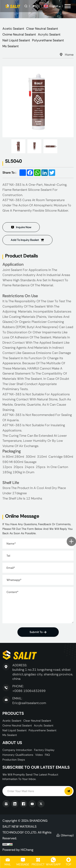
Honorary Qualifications (18, 755)
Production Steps (14, 760)
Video (39, 755)
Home (69, 55)
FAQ (47, 755)
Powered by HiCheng (18, 850)
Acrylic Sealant (49, 34)
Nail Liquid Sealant (16, 40)
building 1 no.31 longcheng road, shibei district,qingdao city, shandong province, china (43, 674)
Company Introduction (17, 750)
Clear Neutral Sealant (42, 29)
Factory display (44, 750)
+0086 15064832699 (29, 691)
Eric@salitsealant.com (29, 703)
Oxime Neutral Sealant (19, 34)
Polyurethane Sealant (48, 40)
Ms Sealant (11, 46)
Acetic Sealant (13, 29)
